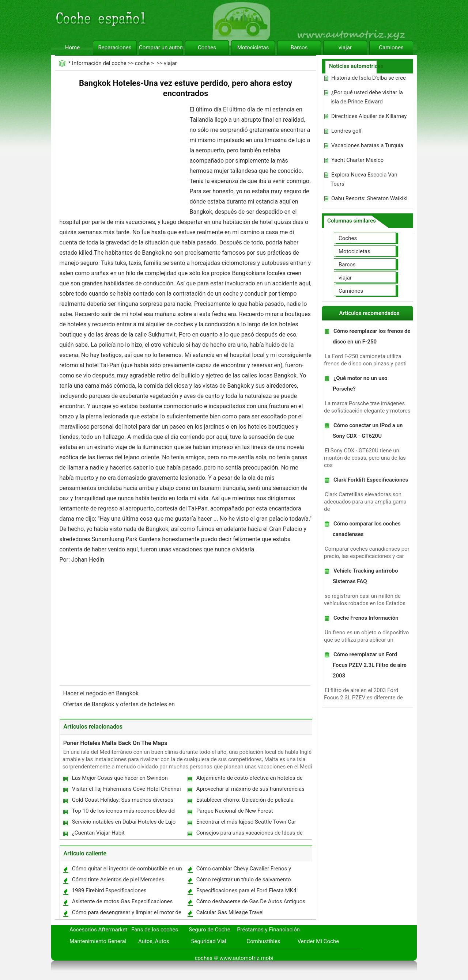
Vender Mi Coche (318, 941)
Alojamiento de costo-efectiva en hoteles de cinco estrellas (249, 780)
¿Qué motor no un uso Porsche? (360, 383)
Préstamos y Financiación (268, 930)
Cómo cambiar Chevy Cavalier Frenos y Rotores (244, 870)
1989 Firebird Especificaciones (109, 890)
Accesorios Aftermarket (98, 930)
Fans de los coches (155, 930)
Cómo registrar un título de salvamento (244, 880)
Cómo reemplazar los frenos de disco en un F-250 (371, 336)
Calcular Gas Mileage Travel (230, 912)
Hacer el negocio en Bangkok (102, 693)
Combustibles (263, 941)
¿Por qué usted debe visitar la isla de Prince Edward (367, 97)
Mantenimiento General (98, 941)
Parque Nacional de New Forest (235, 811)
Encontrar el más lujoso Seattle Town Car (246, 822)
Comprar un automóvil (161, 48)
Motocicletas (253, 48)
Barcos (299, 48)
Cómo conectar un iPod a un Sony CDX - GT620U (368, 431)
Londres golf (347, 131)
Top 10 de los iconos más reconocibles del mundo (124, 812)
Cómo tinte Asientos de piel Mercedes (118, 880)
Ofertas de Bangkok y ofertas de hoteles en (120, 704)
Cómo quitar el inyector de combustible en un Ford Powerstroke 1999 (127, 870)
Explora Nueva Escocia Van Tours (364, 179)
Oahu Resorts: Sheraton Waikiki (369, 198)
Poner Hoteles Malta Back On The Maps (115, 743)
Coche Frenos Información (366, 618)
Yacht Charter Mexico (357, 160)
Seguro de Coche (210, 930)
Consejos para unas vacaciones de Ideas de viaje (249, 834)
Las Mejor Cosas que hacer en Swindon (120, 778)
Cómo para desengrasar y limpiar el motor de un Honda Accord (126, 914)
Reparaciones (115, 48)
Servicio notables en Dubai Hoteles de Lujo (124, 822)
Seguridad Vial (208, 941)
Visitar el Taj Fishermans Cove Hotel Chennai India (126, 791)
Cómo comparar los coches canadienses (367, 529)
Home (72, 48)
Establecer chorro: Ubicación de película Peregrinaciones (245, 802)
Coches (207, 48)
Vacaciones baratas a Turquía (367, 145)
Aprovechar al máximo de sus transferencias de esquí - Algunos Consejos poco (250, 791)
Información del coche (99, 63)
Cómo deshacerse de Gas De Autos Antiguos (251, 901)
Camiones (391, 48)
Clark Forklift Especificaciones (371, 480)
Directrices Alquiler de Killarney (369, 116)
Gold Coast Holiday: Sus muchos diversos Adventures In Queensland (122, 802)
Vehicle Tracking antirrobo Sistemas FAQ (365, 576)
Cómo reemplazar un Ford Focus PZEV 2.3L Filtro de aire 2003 (370, 665)
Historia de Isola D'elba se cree (369, 78)
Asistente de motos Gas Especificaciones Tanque (122, 903)
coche (142, 63)
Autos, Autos (154, 941)
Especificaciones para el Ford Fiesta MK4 (246, 890)
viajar (345, 48)
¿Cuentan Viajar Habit (98, 833)
